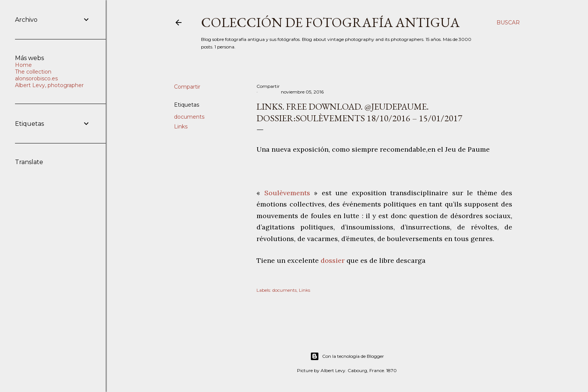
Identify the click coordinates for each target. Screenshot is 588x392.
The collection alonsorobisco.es (36, 75)
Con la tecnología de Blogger (347, 356)
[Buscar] (508, 23)
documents (189, 117)
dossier (334, 260)
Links (181, 127)
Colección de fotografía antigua (330, 22)
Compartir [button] (187, 87)
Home (23, 65)
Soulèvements (285, 193)
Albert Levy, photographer (49, 85)
